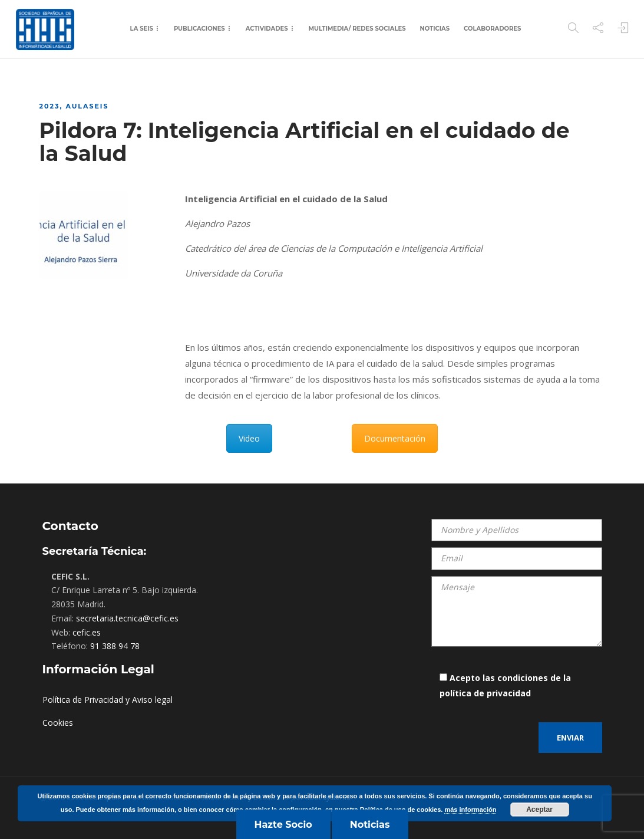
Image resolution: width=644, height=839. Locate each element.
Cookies (58, 723)
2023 (50, 106)
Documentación (395, 438)
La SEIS (142, 29)
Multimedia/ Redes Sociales (357, 29)
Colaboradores (492, 29)
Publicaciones (199, 29)
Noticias (435, 29)
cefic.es (87, 632)
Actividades (267, 29)
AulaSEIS (87, 106)
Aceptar (539, 810)
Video (249, 438)
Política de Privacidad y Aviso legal (108, 700)
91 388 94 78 (115, 646)
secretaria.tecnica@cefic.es (127, 618)
